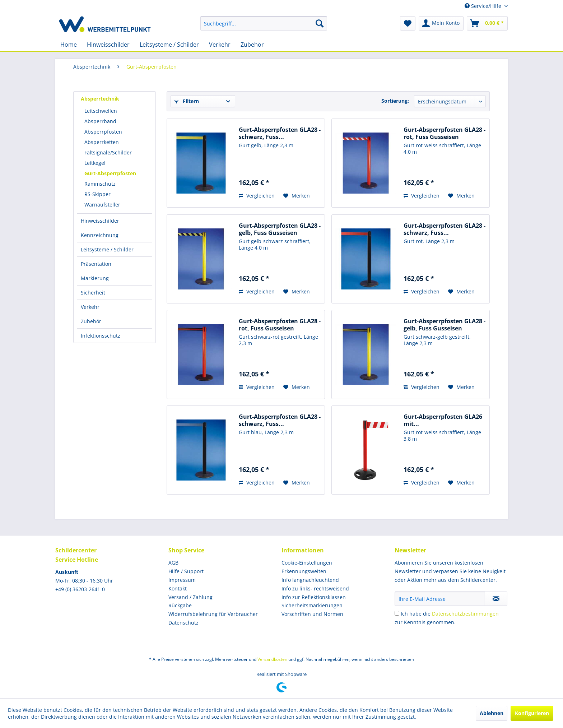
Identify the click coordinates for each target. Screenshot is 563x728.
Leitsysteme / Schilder (107, 249)
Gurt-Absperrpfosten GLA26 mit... (443, 420)
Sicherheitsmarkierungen (312, 605)
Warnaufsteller (102, 205)
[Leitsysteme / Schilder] (169, 45)
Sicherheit (93, 293)
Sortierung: (395, 101)
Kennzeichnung (100, 235)
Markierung (95, 278)
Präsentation (96, 264)
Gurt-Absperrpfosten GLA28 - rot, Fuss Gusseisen (445, 133)
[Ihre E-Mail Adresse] (440, 599)
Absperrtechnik (100, 99)
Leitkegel (95, 163)
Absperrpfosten (103, 132)
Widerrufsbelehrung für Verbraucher (213, 614)
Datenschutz (183, 623)
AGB (173, 563)
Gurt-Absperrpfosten (110, 173)
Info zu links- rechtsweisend (315, 588)
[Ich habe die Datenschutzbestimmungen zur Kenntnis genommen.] (397, 613)
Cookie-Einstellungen (307, 563)
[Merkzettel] (408, 23)
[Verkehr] (220, 45)
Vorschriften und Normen (312, 614)
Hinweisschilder (100, 221)
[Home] (69, 45)
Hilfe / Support (186, 571)
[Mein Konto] (441, 23)
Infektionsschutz (101, 336)
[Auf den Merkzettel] (297, 196)
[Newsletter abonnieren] (496, 599)
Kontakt (178, 588)
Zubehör (91, 321)
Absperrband (100, 121)
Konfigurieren (532, 713)
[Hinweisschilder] (108, 45)
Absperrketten (102, 142)
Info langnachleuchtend (310, 580)
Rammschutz (100, 184)
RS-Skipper (97, 194)
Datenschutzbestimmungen (465, 614)
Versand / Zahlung (190, 597)
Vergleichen (257, 196)
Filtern (187, 101)
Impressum (182, 580)
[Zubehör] (252, 45)
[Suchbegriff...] (264, 23)
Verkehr (90, 307)
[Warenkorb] (487, 23)
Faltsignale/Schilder (108, 152)
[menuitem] (264, 23)
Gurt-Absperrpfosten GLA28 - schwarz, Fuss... (280, 133)
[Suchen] (320, 23)
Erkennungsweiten (304, 571)
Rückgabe (180, 605)
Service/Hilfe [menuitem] (484, 6)
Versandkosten (272, 659)
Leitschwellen (101, 111)
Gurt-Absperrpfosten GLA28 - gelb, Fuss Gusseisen (280, 229)
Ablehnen (492, 713)
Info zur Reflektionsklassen (314, 597)
